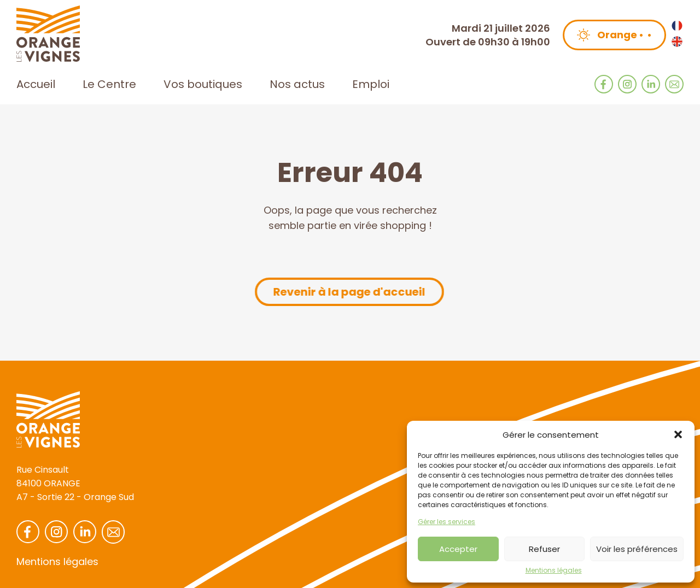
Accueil (36, 84)
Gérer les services (447, 522)
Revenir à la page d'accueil (349, 292)
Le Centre (109, 84)
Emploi (371, 84)
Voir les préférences (637, 549)
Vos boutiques (203, 84)
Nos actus (297, 84)
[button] (678, 434)
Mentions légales (554, 571)
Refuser (544, 549)
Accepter (458, 549)
